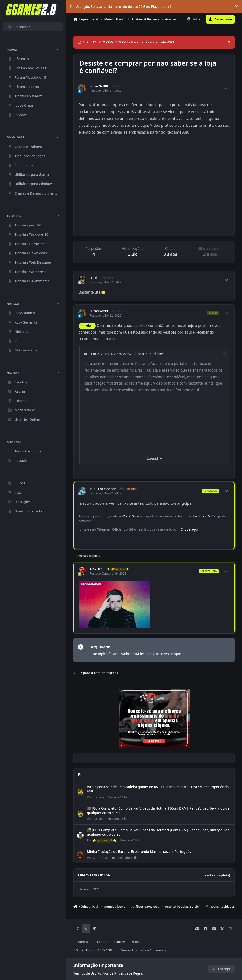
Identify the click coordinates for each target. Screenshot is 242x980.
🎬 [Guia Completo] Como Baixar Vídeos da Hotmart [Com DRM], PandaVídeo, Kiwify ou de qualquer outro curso (158, 810)
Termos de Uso (85, 973)
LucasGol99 (99, 86)
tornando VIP (203, 516)
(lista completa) (218, 875)
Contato (103, 942)
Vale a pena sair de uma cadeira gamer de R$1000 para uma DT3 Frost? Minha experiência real (158, 789)
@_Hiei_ (87, 326)
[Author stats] (226, 88)
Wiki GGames (132, 516)
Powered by (143, 950)
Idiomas (84, 942)
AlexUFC (96, 569)
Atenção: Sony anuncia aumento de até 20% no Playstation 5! (121, 7)
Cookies (120, 942)
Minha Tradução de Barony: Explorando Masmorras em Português (139, 852)
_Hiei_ (94, 278)
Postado (117, 797)
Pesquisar (19, 27)
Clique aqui (190, 529)
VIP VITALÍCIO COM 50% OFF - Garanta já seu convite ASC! (126, 42)
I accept (221, 969)
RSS (136, 942)
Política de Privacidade (115, 973)
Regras (138, 973)
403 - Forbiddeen (103, 489)
